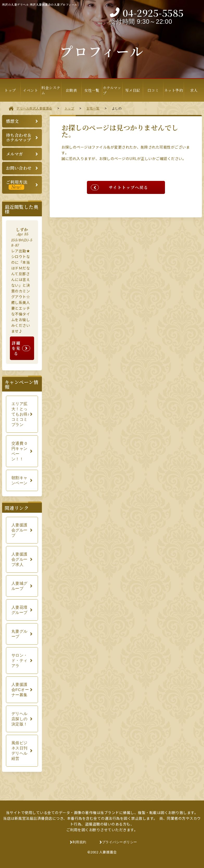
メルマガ (15, 154)
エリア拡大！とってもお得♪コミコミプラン (21, 414)
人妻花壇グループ (20, 610)
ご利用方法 (17, 184)
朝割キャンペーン (20, 480)
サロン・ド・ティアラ (20, 660)
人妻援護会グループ (20, 530)
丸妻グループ (20, 634)
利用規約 (79, 842)
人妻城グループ (20, 586)
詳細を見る (16, 348)
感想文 (12, 121)
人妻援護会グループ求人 (20, 559)
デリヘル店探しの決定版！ (20, 719)
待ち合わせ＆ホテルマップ (19, 137)
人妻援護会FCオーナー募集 (20, 690)
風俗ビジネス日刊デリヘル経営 (20, 751)
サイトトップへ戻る (129, 187)
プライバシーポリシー (120, 842)
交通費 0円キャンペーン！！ (20, 451)
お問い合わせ (19, 168)
